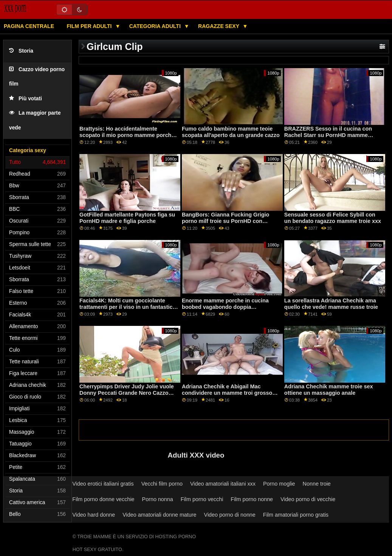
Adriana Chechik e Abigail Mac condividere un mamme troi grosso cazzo (227, 393)
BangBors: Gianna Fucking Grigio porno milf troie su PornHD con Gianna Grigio (225, 221)
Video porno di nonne (230, 515)
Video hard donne (94, 515)
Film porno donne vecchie (103, 499)
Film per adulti (90, 26)
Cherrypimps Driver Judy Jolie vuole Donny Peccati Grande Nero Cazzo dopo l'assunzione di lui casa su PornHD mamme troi (127, 396)
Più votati (26, 99)
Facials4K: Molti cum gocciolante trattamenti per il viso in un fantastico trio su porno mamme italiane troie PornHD (128, 310)
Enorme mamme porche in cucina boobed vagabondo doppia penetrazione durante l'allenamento (227, 307)
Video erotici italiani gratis (103, 484)
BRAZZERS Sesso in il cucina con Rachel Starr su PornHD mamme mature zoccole (328, 135)
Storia (21, 51)
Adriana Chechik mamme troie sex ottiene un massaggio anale (329, 390)
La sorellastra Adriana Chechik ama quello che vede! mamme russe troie (331, 304)
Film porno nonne (252, 499)
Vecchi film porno (162, 484)
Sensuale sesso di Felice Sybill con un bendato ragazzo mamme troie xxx (333, 218)
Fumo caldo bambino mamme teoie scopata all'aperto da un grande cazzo (231, 132)
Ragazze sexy (219, 26)
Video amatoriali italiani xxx (223, 484)
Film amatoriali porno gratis (296, 515)
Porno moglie (279, 484)
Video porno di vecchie (308, 499)
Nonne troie (317, 484)
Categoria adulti (156, 26)
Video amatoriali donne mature (159, 515)
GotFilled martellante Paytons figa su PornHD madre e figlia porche (127, 218)
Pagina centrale (29, 26)
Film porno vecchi (202, 499)
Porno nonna (158, 499)
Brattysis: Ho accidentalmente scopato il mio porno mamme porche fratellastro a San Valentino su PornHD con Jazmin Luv (127, 138)
